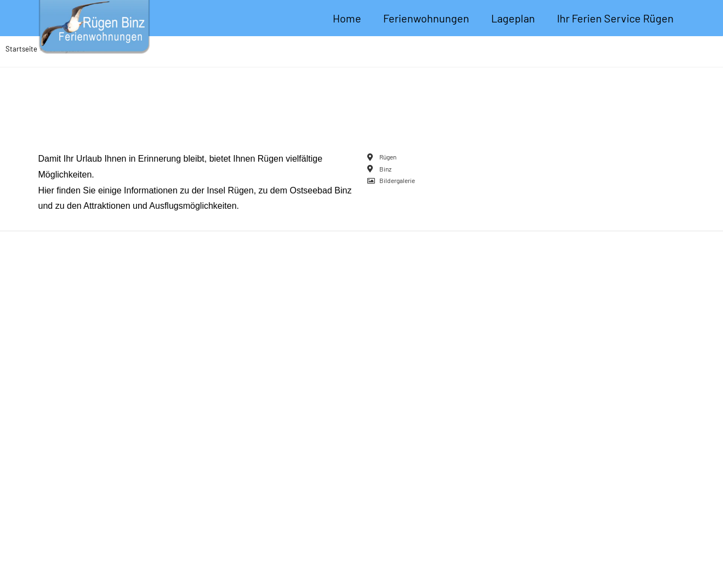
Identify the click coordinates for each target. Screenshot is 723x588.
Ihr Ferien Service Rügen (615, 18)
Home (347, 18)
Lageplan (513, 18)
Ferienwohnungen (426, 18)
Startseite (21, 49)
